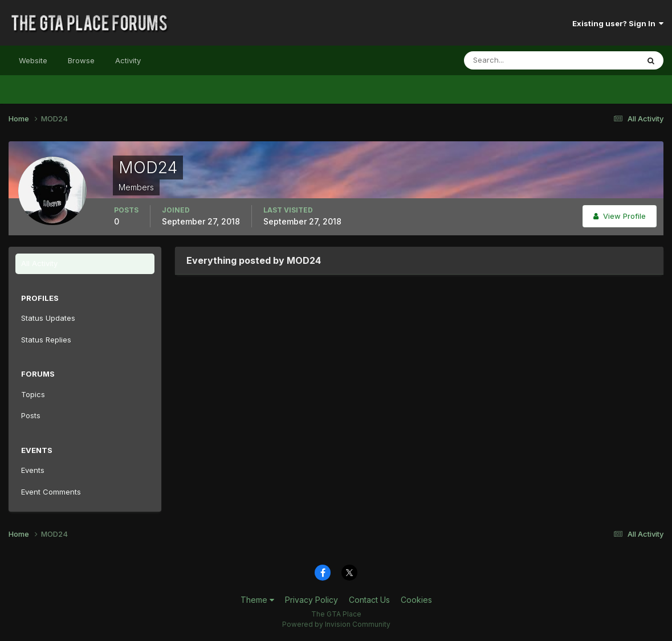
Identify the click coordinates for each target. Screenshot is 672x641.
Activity (128, 60)
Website (33, 60)
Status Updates (48, 318)
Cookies (416, 600)
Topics (33, 394)
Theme (257, 600)
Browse (81, 60)
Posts (31, 415)
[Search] (514, 60)
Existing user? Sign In (618, 23)
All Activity (39, 263)
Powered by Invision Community (336, 624)
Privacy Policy (311, 600)
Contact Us (369, 600)
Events (33, 470)
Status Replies (46, 340)
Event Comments (51, 492)
